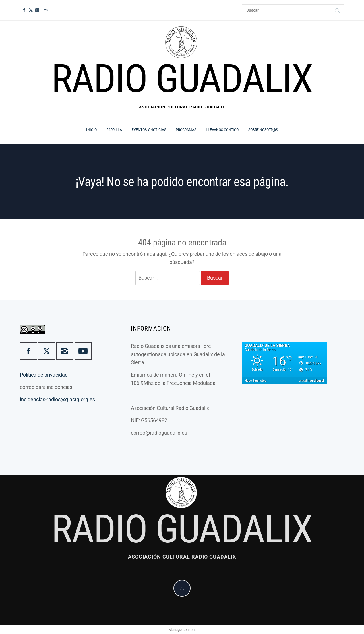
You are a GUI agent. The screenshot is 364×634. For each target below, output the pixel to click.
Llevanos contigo (222, 130)
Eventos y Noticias (149, 130)
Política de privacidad (44, 375)
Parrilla (114, 130)
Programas (186, 130)
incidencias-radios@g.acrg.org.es (57, 399)
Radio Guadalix (182, 79)
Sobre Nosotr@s (263, 130)
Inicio (91, 130)
